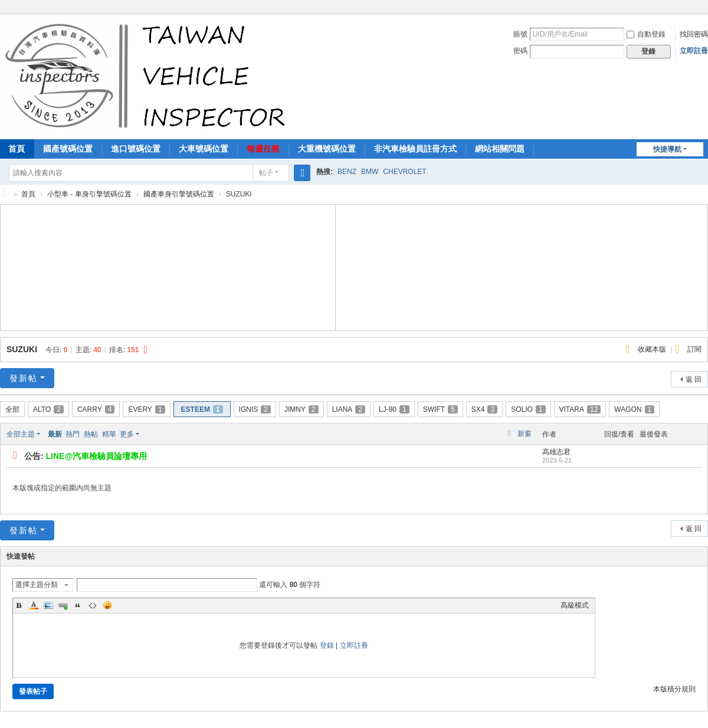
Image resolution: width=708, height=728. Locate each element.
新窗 (525, 434)
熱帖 (91, 434)
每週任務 (263, 149)
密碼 (520, 51)
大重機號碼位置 (327, 149)
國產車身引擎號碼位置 (179, 194)
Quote (78, 605)
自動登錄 (646, 34)
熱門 (73, 434)
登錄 (327, 645)
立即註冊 (694, 51)
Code (93, 605)
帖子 (266, 173)
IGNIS (255, 409)
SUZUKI (22, 349)
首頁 (28, 194)
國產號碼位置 (68, 149)
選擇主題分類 (37, 585)
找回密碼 (694, 34)
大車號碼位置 (204, 149)
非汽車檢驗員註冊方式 (415, 149)
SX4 (484, 409)
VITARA (580, 409)
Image (48, 605)
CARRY (96, 409)
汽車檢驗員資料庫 (5, 194)
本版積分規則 (674, 689)
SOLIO (528, 409)
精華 (109, 434)
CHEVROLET (404, 172)
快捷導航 (667, 149)
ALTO (48, 409)
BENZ (347, 172)
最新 (55, 434)
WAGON (634, 409)
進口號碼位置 (136, 149)
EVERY (146, 409)
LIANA (349, 409)
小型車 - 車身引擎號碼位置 (89, 194)
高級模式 (575, 605)
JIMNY (301, 409)
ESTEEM (202, 409)
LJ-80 (394, 409)
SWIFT (440, 409)
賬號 (520, 34)
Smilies (107, 605)
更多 (127, 434)
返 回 (694, 379)
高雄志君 (556, 452)
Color (34, 605)
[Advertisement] (168, 266)
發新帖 (24, 378)
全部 (12, 409)
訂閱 (694, 349)
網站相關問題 (500, 149)
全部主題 (21, 434)
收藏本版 (653, 349)
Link (63, 605)
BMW (370, 172)
